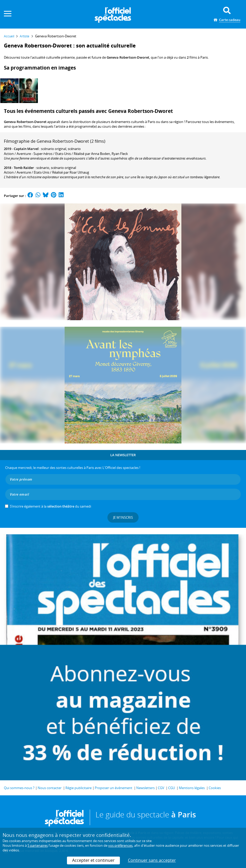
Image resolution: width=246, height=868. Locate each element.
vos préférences (120, 845)
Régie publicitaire (78, 788)
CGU (172, 788)
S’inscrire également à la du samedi (50, 506)
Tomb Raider (24, 168)
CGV (161, 788)
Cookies (215, 788)
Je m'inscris (123, 517)
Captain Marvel (26, 149)
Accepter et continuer (93, 860)
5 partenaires (38, 845)
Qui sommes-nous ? (19, 788)
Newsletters (145, 788)
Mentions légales (192, 788)
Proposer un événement (114, 788)
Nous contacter (50, 788)
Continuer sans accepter (152, 860)
